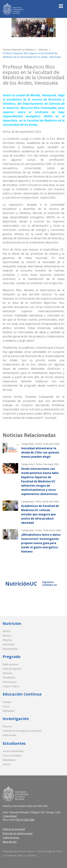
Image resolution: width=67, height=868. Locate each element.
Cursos (6, 706)
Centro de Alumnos (12, 756)
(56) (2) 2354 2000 (25, 820)
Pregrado (12, 656)
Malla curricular (11, 664)
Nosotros (7, 636)
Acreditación (9, 678)
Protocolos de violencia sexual (18, 833)
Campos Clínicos (11, 686)
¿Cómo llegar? (10, 816)
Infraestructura (10, 682)
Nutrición (12, 623)
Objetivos (7, 640)
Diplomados (9, 711)
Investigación (16, 718)
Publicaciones (9, 735)
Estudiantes (14, 743)
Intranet (6, 764)
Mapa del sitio (10, 842)
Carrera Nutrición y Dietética (19, 50)
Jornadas (7, 702)
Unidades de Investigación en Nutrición (22, 731)
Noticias (43, 50)
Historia (7, 631)
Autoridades (9, 644)
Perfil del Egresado (12, 669)
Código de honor (11, 838)
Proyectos (7, 726)
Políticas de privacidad (14, 829)
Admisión (7, 673)
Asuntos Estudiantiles (13, 751)
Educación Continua (22, 694)
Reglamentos (9, 760)
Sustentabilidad (10, 649)
